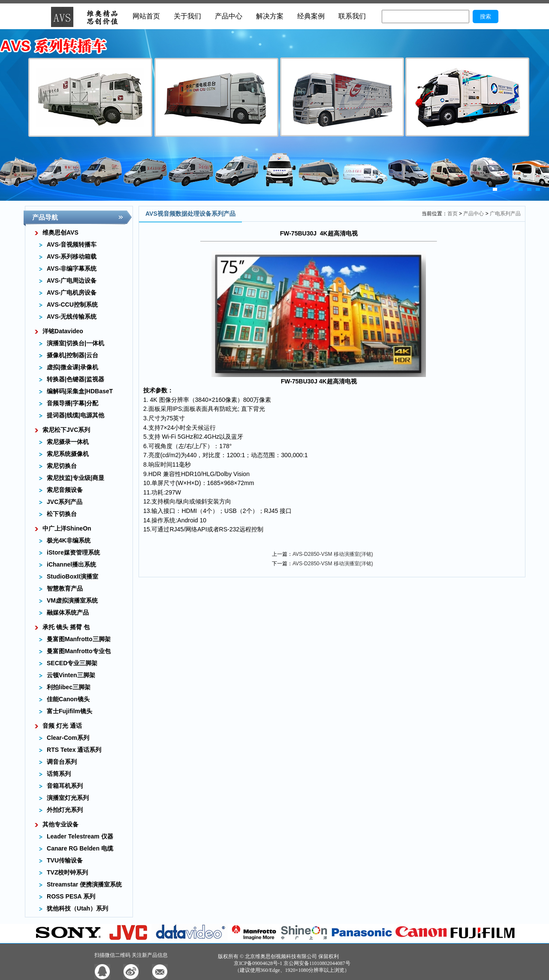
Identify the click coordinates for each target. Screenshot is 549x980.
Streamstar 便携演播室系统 (84, 884)
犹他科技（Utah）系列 (77, 908)
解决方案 (270, 16)
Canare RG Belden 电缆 (80, 848)
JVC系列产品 (65, 502)
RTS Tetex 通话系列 (74, 750)
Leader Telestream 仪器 (80, 836)
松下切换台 (62, 514)
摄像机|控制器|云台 (72, 355)
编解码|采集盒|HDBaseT (80, 391)
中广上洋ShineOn (67, 528)
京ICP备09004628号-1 (258, 963)
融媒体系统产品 (68, 612)
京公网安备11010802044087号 (317, 963)
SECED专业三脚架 (72, 663)
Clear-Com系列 (68, 738)
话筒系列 (59, 774)
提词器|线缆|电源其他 (75, 415)
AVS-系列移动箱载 (72, 256)
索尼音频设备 (65, 490)
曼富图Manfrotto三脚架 (79, 639)
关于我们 (187, 16)
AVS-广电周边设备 (72, 280)
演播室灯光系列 (68, 798)
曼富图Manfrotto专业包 (79, 651)
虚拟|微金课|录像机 (72, 367)
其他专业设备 (60, 824)
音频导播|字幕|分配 (72, 403)
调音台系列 (62, 762)
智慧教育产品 (65, 588)
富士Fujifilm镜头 (69, 711)
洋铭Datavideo (63, 331)
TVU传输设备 (65, 860)
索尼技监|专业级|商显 (75, 478)
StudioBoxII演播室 (72, 576)
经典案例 (311, 16)
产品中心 (229, 16)
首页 (452, 214)
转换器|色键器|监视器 (75, 379)
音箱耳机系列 (65, 786)
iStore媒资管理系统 (73, 552)
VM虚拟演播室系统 (72, 600)
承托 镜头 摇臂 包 (66, 627)
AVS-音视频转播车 (72, 244)
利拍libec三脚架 (69, 687)
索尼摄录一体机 (68, 442)
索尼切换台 (62, 466)
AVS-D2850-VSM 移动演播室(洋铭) (333, 554)
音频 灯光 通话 (62, 726)
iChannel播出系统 (71, 564)
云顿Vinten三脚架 (71, 675)
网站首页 (146, 16)
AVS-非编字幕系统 (72, 268)
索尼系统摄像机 (68, 454)
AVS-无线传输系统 (72, 317)
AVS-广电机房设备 (72, 292)
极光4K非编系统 (69, 540)
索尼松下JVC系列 (66, 430)
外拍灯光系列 (65, 810)
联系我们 (352, 16)
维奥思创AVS (60, 232)
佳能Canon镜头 (68, 699)
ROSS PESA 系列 (71, 896)
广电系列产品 (505, 214)
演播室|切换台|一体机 (75, 343)
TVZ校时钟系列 (67, 872)
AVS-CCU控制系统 (72, 305)
